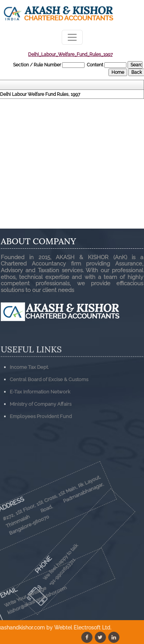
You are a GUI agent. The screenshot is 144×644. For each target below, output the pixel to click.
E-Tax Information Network (40, 416)
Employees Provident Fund (41, 441)
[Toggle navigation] (72, 37)
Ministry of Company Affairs (41, 429)
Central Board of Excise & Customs (49, 404)
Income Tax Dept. (29, 392)
